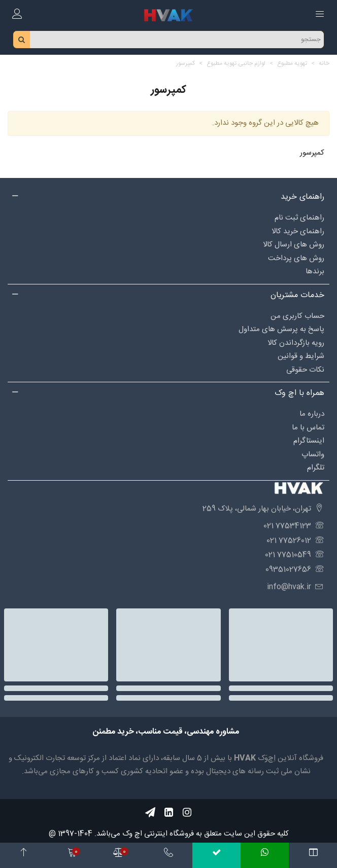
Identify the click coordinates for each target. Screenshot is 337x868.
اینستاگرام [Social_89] (309, 441)
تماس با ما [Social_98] (308, 428)
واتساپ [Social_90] (313, 455)
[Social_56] (187, 812)
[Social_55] (168, 812)
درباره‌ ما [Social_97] (312, 414)
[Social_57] (150, 812)
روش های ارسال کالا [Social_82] (294, 245)
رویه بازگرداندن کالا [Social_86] (296, 343)
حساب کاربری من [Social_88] (297, 316)
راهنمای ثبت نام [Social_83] (299, 218)
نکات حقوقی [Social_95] (305, 370)
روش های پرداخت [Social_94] (296, 258)
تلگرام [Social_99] (316, 468)
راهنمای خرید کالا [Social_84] (298, 231)
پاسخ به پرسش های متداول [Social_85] (281, 329)
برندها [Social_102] (315, 272)
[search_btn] (22, 40)
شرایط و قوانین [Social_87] (301, 356)
